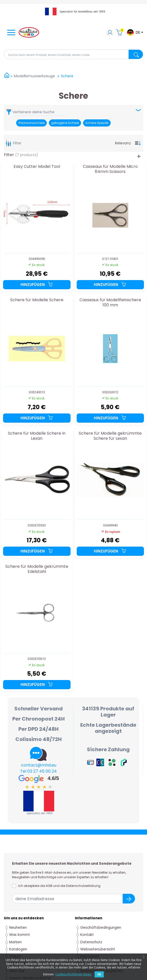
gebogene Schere (65, 123)
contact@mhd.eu (39, 765)
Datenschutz (91, 942)
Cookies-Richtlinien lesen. (74, 974)
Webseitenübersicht (98, 949)
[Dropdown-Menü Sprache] (135, 33)
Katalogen (18, 949)
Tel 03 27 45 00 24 (38, 771)
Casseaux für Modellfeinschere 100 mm (110, 303)
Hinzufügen (37, 285)
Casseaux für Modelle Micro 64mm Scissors (110, 169)
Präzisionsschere (31, 123)
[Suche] (73, 54)
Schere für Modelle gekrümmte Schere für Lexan (110, 436)
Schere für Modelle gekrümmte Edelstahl (37, 569)
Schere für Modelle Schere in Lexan (37, 436)
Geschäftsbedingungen (101, 928)
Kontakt (87, 935)
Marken (15, 942)
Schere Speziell (97, 123)
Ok (99, 974)
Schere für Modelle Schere (37, 300)
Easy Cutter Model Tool (37, 167)
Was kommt (20, 935)
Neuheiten (18, 928)
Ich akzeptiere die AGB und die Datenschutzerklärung (59, 886)
